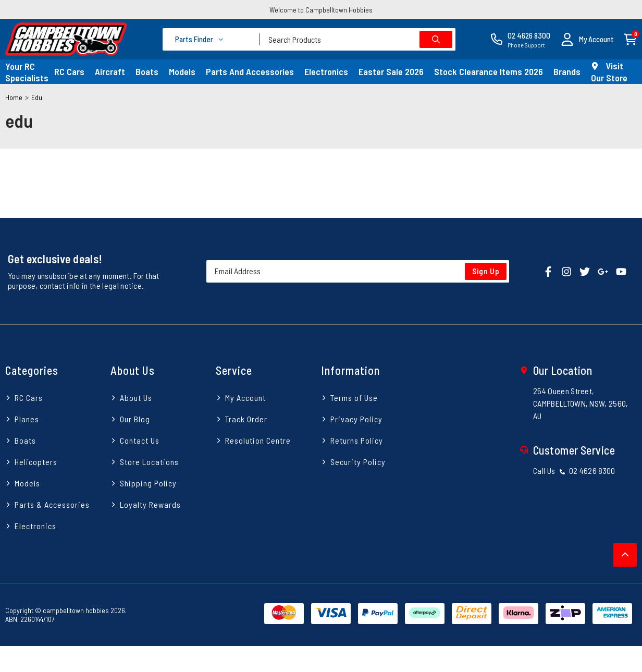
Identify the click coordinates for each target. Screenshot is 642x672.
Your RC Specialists (27, 72)
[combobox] (358, 39)
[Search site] (436, 39)
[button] (587, 39)
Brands (567, 71)
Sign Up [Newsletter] (486, 271)
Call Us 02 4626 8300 (574, 471)
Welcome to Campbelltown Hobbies (321, 10)
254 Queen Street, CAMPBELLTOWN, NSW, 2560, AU (581, 403)
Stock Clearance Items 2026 (489, 71)
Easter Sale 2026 (391, 71)
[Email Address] (358, 271)
